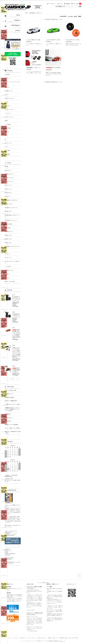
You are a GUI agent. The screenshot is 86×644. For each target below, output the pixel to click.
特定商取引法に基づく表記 (65, 638)
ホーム (10, 638)
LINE (48, 583)
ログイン (61, 4)
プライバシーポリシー (32, 638)
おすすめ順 (70, 16)
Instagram (44, 583)
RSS (73, 638)
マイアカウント (52, 4)
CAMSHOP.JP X (8, 533)
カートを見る (77, 4)
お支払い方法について (42, 638)
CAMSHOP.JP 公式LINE (9, 535)
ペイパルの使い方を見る (32, 631)
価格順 (75, 16)
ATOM (76, 638)
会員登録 (68, 4)
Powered (55, 641)
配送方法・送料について (53, 638)
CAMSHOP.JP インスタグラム (11, 534)
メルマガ (39, 583)
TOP (26, 13)
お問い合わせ (23, 638)
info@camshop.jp (8, 477)
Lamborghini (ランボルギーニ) (35, 13)
